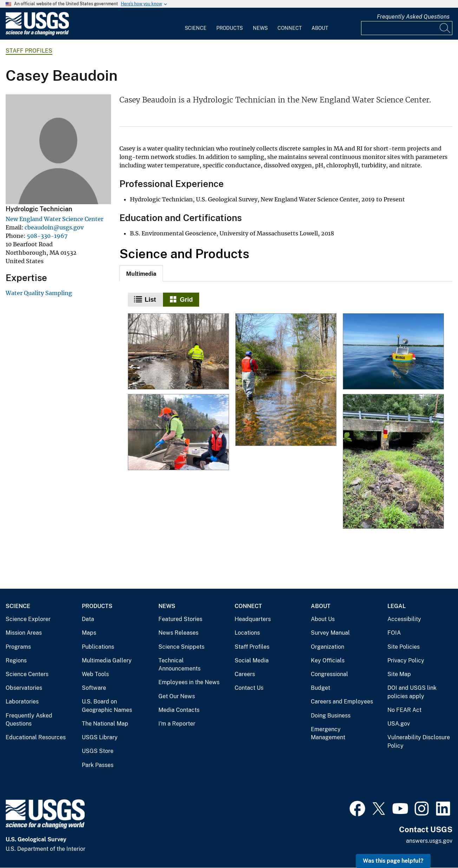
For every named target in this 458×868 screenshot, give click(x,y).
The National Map (105, 724)
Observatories (24, 688)
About (320, 28)
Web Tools (95, 674)
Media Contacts (179, 710)
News (260, 28)
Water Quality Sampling (39, 293)
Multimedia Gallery (107, 660)
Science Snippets (181, 647)
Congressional (329, 674)
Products (230, 28)
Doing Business (331, 716)
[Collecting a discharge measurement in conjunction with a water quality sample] (286, 380)
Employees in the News (189, 682)
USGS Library (100, 737)
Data (88, 619)
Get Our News (177, 696)
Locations (247, 633)
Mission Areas (24, 633)
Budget (320, 688)
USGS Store (98, 751)
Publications (98, 647)
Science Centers (27, 674)
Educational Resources (36, 737)
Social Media (252, 660)
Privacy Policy (406, 660)
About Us (323, 619)
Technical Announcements (179, 665)
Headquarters (253, 619)
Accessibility (404, 619)
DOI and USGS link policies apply (412, 692)
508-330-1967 (47, 236)
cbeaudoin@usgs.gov (54, 227)
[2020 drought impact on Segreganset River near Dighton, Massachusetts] (393, 462)
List (150, 300)
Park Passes (98, 765)
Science (196, 28)
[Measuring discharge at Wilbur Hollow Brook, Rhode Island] (178, 352)
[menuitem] (196, 24)
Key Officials (328, 660)
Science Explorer (28, 619)
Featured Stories (180, 619)
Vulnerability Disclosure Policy (419, 742)
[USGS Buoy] (393, 352)
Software (94, 688)
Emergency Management (328, 733)
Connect (290, 28)
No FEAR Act (404, 710)
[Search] (445, 28)
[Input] (407, 28)
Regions (16, 660)
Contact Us (249, 688)
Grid (186, 300)
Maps (89, 633)
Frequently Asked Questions (413, 17)
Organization (328, 647)
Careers (245, 674)
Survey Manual (330, 633)
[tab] (141, 273)
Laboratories (22, 702)
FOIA (394, 633)
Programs (18, 647)
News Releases (178, 633)
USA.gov (399, 724)
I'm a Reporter (177, 724)
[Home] (37, 34)
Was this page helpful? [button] (393, 861)
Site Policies (404, 647)
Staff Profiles (29, 51)
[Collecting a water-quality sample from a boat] (178, 433)
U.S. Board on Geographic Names (107, 706)
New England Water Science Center (54, 219)
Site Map (399, 674)
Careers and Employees (342, 702)
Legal (397, 606)
